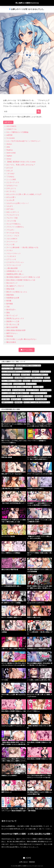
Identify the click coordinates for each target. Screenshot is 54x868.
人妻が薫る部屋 (12, 268)
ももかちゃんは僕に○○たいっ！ (18, 203)
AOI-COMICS (11, 126)
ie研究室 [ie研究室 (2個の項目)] (19, 369)
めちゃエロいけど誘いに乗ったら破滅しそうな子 (24, 194)
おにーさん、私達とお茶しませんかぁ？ (21, 165)
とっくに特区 (11, 180)
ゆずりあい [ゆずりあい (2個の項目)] (26, 375)
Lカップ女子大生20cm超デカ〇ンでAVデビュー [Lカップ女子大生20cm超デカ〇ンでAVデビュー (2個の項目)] (17, 372)
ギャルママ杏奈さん (14, 224)
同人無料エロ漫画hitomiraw (27, 3)
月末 (8, 307)
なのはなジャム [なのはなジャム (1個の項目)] (19, 384)
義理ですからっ (12, 333)
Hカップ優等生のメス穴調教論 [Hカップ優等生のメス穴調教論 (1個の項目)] (12, 381)
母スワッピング (12, 316)
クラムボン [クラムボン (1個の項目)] (7, 390)
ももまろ (10, 206)
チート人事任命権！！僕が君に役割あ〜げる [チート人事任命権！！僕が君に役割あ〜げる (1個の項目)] (16, 393)
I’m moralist (10, 138)
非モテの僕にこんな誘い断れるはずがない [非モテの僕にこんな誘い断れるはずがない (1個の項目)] (37, 402)
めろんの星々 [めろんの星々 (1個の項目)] (38, 387)
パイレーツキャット (14, 253)
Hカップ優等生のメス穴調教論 (17, 132)
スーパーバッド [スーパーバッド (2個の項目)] (8, 378)
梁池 (8, 313)
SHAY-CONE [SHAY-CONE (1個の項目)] (37, 381)
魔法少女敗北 (11, 342)
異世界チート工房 (13, 322)
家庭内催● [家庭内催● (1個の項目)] (39, 396)
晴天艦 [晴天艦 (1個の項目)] (48, 396)
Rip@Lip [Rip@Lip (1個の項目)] (27, 381)
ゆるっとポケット (13, 212)
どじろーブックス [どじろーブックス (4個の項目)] (8, 366)
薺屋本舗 (10, 336)
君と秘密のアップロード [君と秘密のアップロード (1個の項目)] (26, 396)
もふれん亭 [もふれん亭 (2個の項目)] (7, 375)
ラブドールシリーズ (14, 265)
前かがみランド (12, 283)
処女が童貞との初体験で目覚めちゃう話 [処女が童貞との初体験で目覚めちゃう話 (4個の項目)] (29, 366)
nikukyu (9, 144)
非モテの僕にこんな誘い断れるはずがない (22, 339)
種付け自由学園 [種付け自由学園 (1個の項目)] (41, 399)
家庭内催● (10, 295)
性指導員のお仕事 (13, 298)
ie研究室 (9, 135)
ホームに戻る (27, 350)
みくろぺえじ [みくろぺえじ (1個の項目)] (32, 384)
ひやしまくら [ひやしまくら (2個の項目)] (46, 372)
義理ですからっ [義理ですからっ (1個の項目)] (8, 402)
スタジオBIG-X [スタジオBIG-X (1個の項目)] (46, 390)
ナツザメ (10, 251)
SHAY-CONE (11, 153)
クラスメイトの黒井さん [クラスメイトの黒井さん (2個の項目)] (40, 375)
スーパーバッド (12, 242)
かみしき (10, 171)
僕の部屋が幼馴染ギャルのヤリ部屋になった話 (23, 277)
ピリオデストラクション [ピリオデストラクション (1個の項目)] (39, 393)
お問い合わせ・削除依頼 (27, 862)
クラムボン (10, 230)
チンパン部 (10, 245)
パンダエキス (11, 256)
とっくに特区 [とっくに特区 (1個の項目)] (7, 384)
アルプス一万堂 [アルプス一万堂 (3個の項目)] (8, 369)
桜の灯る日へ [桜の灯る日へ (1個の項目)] (16, 399)
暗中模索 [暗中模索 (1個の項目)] (6, 399)
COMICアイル (11, 129)
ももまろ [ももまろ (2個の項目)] (16, 375)
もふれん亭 (10, 200)
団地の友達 (10, 289)
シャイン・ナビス (13, 236)
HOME (27, 858)
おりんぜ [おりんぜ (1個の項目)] (47, 381)
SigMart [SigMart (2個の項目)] (36, 372)
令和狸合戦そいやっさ (14, 271)
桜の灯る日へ (11, 310)
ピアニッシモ (11, 259)
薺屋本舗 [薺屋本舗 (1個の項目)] (19, 402)
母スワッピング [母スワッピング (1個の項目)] (28, 399)
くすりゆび (10, 174)
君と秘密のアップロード (15, 286)
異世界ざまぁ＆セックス (15, 318)
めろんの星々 (11, 197)
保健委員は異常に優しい (15, 274)
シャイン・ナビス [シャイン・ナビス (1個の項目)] (33, 390)
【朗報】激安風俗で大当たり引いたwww (21, 162)
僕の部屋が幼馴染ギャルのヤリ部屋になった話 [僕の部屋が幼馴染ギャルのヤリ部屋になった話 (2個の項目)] (29, 378)
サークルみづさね (13, 233)
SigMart (9, 156)
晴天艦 (9, 301)
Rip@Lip (9, 150)
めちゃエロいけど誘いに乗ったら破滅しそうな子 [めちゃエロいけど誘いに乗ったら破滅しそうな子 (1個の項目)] (17, 387)
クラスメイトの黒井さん (15, 227)
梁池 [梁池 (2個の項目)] (47, 378)
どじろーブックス (13, 182)
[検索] (39, 112)
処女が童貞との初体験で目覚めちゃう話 (21, 280)
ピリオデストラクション (15, 262)
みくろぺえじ (11, 191)
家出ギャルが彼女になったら (17, 292)
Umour (9, 159)
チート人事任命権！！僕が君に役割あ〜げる (22, 247)
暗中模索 (10, 304)
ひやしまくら (11, 188)
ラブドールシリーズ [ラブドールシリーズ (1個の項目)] (9, 396)
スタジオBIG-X (12, 239)
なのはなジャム (12, 185)
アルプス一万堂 (12, 218)
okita (8, 147)
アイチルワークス (13, 215)
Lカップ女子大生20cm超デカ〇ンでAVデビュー (23, 141)
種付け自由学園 (12, 327)
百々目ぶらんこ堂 (13, 324)
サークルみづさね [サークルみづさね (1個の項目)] (19, 390)
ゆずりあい (10, 209)
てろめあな (10, 177)
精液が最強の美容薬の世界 (16, 330)
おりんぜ (10, 168)
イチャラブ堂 (11, 221)
